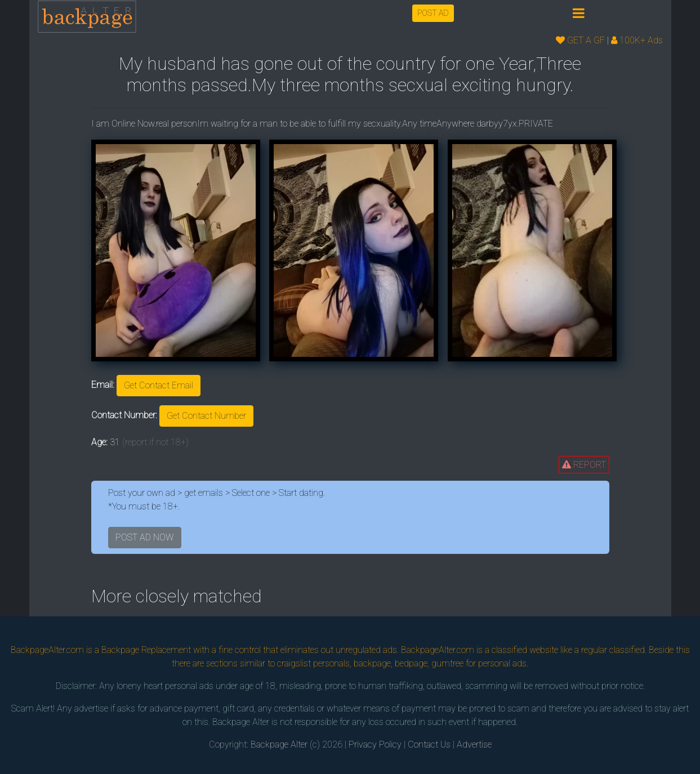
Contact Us (429, 744)
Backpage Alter (279, 744)
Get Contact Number (206, 416)
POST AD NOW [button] (145, 537)
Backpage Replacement (146, 650)
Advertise (474, 744)
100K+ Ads (637, 40)
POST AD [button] (433, 13)
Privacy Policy (375, 744)
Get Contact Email (159, 385)
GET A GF (580, 40)
